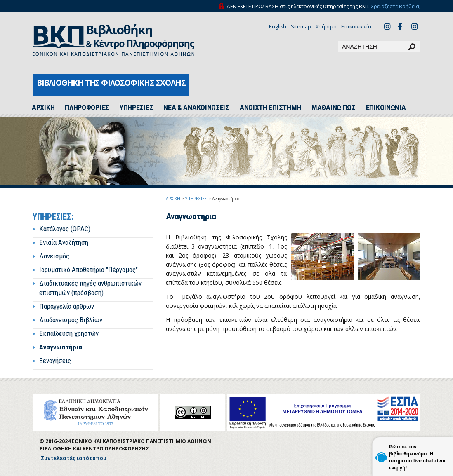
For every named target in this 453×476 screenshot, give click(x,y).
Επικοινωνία (356, 27)
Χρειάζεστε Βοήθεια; (396, 6)
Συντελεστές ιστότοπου (74, 458)
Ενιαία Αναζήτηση (64, 242)
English (278, 27)
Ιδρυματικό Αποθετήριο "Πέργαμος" (88, 270)
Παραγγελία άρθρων (67, 306)
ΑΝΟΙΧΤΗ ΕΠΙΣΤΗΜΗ (270, 108)
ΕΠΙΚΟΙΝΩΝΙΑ (386, 108)
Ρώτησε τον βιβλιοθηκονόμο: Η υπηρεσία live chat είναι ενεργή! (417, 457)
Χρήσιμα (326, 27)
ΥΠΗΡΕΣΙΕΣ (136, 108)
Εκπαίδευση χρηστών (69, 333)
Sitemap (301, 27)
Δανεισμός (54, 256)
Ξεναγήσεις (55, 361)
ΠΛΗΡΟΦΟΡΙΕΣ (87, 108)
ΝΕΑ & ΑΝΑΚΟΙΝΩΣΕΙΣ (196, 108)
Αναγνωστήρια (61, 347)
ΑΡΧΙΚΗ (173, 199)
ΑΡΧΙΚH (43, 108)
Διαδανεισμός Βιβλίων (71, 320)
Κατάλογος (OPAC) (65, 229)
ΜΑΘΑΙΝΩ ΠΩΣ (334, 108)
